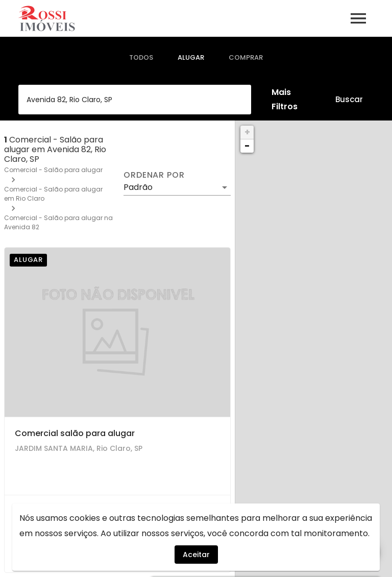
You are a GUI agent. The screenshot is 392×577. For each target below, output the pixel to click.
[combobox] (135, 100)
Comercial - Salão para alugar (53, 170)
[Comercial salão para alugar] (117, 332)
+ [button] (247, 132)
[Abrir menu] (358, 18)
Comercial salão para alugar (75, 433)
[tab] (141, 58)
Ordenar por (154, 175)
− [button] (247, 146)
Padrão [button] (138, 187)
